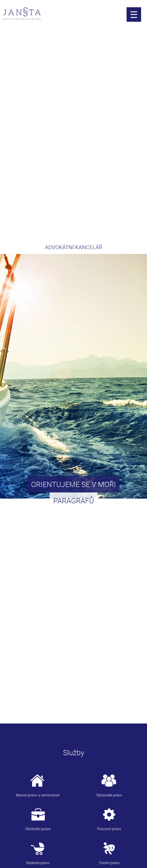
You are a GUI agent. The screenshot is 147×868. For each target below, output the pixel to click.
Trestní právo (109, 851)
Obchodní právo (38, 817)
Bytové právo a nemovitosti (38, 784)
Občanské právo (109, 784)
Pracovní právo (109, 817)
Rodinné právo (38, 851)
